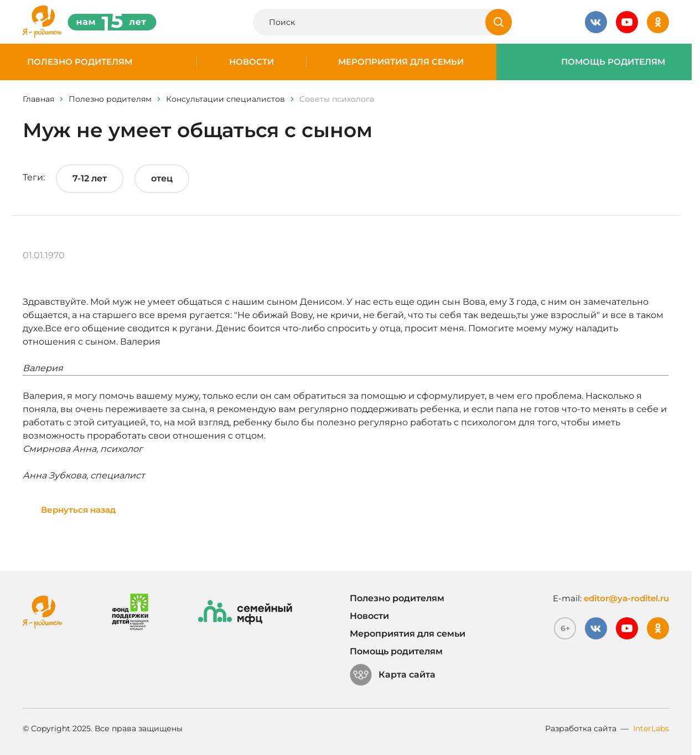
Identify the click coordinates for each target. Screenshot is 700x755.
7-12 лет (90, 178)
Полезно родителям (80, 62)
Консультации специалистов (225, 99)
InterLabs (651, 728)
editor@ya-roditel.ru (626, 598)
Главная (38, 99)
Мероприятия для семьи (401, 62)
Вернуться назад (78, 510)
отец (162, 178)
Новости (252, 62)
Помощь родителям (613, 62)
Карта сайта (393, 675)
